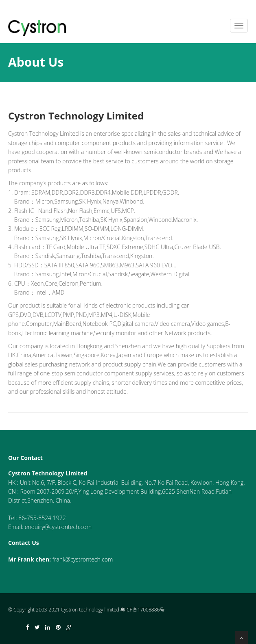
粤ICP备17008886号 (142, 610)
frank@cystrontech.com (83, 559)
